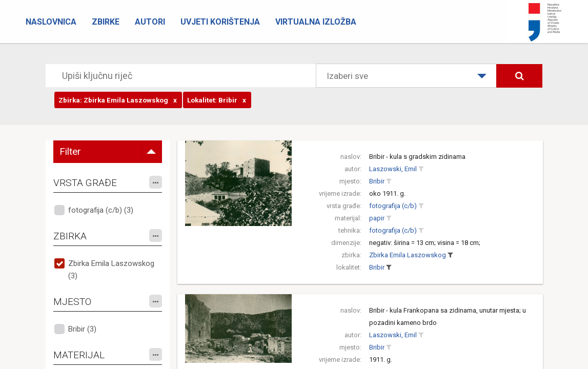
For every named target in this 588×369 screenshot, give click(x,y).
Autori (150, 22)
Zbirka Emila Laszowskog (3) (111, 270)
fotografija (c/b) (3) (101, 210)
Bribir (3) (82, 329)
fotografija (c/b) (393, 206)
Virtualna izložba (316, 22)
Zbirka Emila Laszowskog (408, 255)
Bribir (377, 181)
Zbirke (106, 22)
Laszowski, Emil (393, 169)
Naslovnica (51, 22)
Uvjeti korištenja (220, 22)
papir (377, 218)
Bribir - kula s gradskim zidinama (417, 157)
